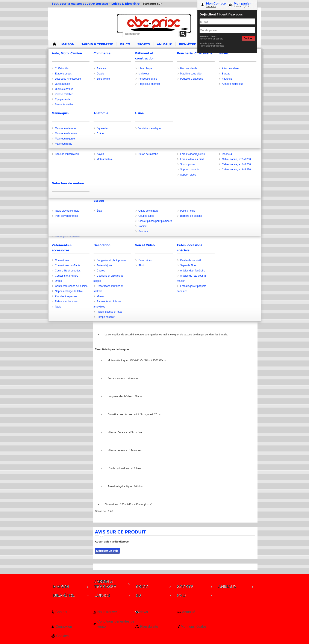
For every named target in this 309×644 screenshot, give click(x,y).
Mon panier (242, 3)
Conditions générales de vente (116, 624)
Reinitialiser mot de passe (212, 46)
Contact (61, 612)
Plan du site (149, 627)
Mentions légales (194, 627)
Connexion (211, 7)
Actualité (189, 612)
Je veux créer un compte (211, 39)
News (144, 612)
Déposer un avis (107, 551)
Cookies (62, 636)
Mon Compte (216, 3)
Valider (249, 38)
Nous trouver (107, 612)
